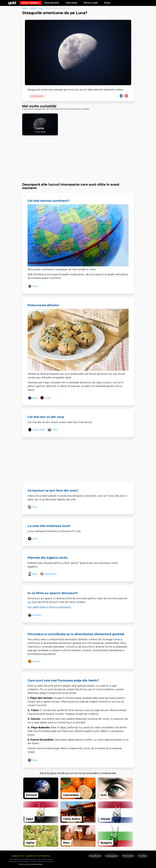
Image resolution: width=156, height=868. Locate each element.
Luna (41, 8)
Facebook (95, 856)
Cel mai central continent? (49, 201)
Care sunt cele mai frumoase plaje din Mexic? (63, 680)
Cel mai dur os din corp (46, 417)
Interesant (37, 96)
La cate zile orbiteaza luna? (49, 526)
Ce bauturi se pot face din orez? (53, 491)
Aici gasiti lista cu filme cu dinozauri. (50, 607)
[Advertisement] (78, 157)
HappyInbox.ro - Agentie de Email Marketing (31, 856)
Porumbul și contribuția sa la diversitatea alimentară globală (76, 634)
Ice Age (32, 602)
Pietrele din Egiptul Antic (48, 558)
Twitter (142, 856)
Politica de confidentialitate (31, 864)
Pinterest (128, 856)
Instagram (112, 856)
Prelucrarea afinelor (43, 305)
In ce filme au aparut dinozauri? (53, 593)
